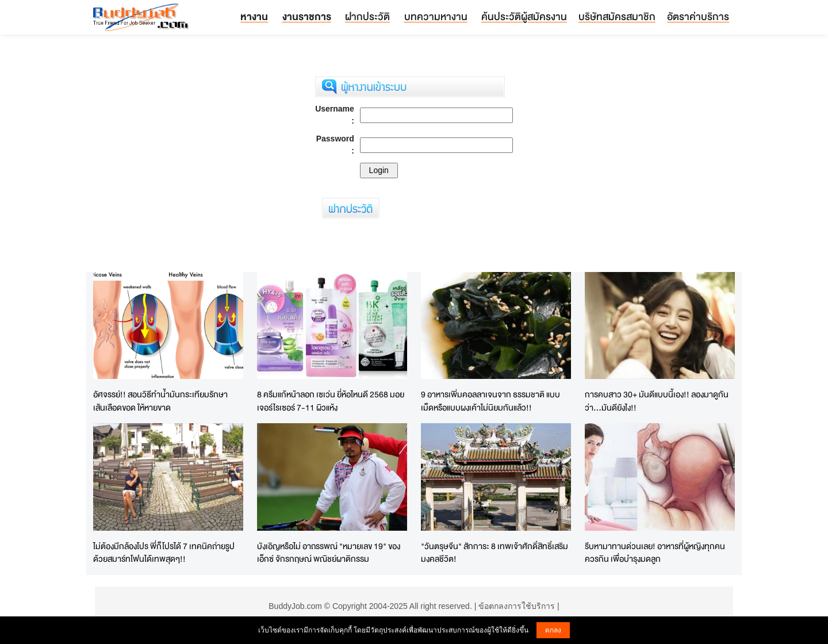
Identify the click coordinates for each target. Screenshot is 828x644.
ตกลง (553, 630)
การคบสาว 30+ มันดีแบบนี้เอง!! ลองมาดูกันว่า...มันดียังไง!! (657, 401)
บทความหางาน (436, 16)
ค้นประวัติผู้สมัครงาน (524, 16)
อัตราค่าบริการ (698, 16)
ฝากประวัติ (367, 16)
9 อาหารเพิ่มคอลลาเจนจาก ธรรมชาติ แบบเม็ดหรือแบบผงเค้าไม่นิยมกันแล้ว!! (490, 401)
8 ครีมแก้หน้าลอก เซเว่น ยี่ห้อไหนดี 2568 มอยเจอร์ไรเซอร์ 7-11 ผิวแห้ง (331, 401)
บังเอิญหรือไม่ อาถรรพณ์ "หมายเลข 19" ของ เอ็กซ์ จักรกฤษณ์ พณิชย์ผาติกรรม (329, 553)
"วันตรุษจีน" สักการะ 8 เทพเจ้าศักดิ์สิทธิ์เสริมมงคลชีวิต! (494, 553)
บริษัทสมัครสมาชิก (617, 16)
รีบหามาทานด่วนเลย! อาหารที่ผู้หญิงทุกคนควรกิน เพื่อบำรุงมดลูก (655, 553)
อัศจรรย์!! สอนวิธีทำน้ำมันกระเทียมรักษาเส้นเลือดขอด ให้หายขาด (160, 401)
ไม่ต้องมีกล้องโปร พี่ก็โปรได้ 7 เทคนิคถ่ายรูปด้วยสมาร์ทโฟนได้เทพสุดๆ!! (164, 553)
